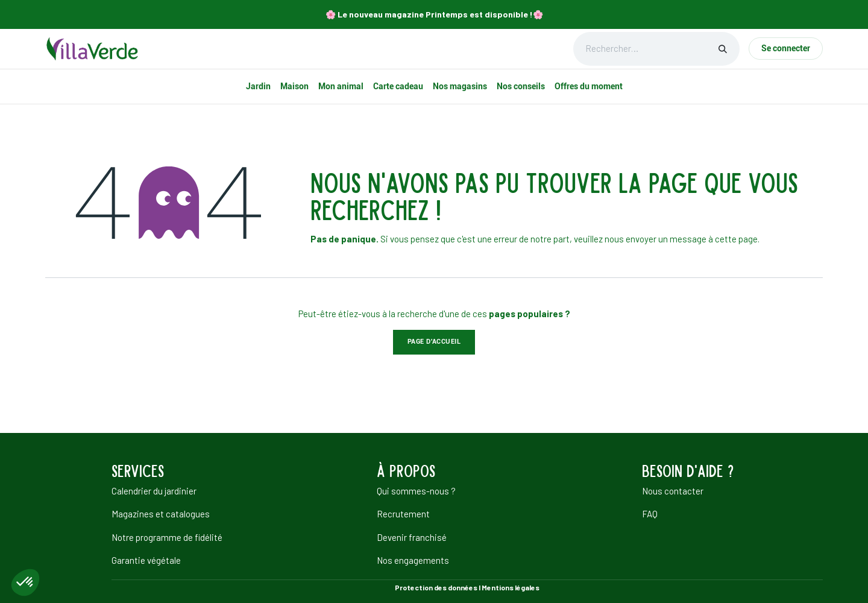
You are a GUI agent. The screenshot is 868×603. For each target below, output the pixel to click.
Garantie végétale (146, 560)
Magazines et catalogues (161, 514)
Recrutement (403, 514)
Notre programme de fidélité (167, 537)
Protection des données (436, 587)
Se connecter (786, 48)
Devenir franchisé (412, 537)
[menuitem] (258, 87)
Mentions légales (511, 587)
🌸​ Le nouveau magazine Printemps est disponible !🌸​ (434, 14)
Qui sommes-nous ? (416, 491)
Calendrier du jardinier (154, 491)
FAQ (650, 514)
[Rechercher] (723, 49)
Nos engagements (413, 560)
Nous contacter (673, 491)
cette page (736, 239)
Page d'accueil (434, 342)
